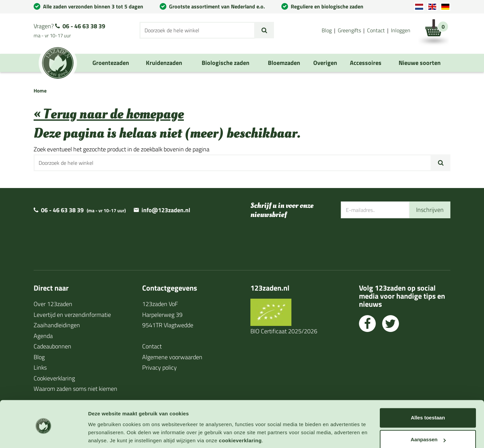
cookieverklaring (240, 416)
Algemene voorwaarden (172, 357)
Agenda (43, 336)
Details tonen (104, 435)
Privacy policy (159, 367)
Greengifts (349, 30)
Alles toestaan (428, 393)
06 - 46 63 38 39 (84, 26)
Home (40, 91)
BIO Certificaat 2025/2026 (284, 331)
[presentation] (392, 240)
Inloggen (401, 30)
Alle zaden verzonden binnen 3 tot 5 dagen (93, 6)
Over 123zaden (53, 304)
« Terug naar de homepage (109, 114)
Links (40, 367)
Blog (327, 30)
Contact (376, 30)
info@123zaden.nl (166, 210)
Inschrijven (430, 210)
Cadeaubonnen (52, 346)
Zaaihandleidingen (57, 325)
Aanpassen (428, 415)
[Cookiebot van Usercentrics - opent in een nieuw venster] (44, 435)
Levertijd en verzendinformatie (72, 315)
